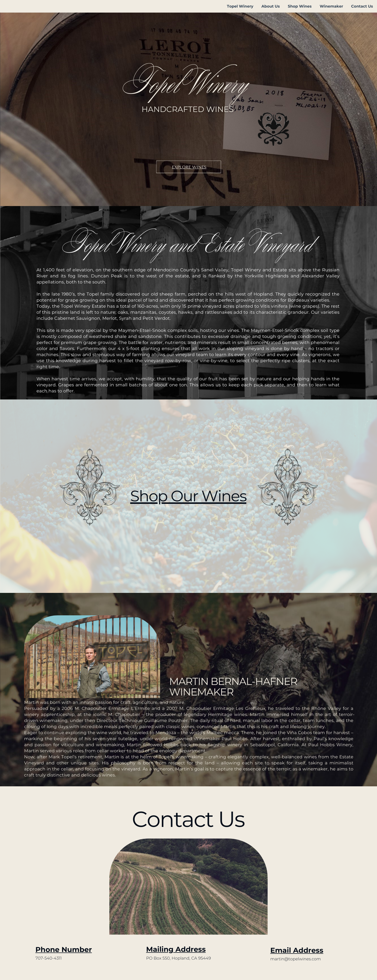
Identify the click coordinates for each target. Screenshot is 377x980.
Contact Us (362, 6)
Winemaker (331, 6)
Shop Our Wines (188, 496)
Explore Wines (189, 167)
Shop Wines (300, 6)
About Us (271, 6)
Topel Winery (240, 6)
